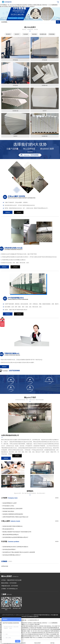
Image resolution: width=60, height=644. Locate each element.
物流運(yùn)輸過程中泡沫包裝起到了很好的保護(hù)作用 (17, 532)
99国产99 (32, 637)
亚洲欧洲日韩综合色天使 (34, 634)
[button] (27, 19)
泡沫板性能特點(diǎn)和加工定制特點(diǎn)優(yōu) (15, 547)
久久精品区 (31, 628)
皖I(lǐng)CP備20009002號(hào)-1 (42, 615)
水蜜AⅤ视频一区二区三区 (30, 631)
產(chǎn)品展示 (23, 642)
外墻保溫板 (52, 34)
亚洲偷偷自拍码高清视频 (25, 636)
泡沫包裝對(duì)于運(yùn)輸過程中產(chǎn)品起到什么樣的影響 (19, 552)
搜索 (58, 22)
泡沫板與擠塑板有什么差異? (10, 503)
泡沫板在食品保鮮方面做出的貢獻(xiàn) (12, 526)
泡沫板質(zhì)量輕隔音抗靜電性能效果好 (13, 514)
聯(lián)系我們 (38, 642)
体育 (21, 631)
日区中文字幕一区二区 (38, 636)
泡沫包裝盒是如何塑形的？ (9, 549)
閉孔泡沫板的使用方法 (8, 529)
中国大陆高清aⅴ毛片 (49, 626)
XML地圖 (53, 615)
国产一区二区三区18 (22, 634)
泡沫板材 (26, 34)
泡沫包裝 (34, 34)
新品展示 (8, 34)
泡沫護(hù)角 (43, 34)
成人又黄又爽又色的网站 (27, 626)
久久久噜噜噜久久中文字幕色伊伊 (44, 637)
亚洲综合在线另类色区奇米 (40, 629)
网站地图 (37, 624)
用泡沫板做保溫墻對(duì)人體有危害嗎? (13, 509)
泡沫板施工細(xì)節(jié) (8, 511)
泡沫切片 (17, 34)
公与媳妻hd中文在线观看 (23, 637)
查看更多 (6, 458)
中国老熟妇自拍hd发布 (37, 633)
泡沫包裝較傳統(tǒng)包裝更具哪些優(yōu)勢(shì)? (15, 537)
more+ (57, 498)
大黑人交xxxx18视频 (42, 631)
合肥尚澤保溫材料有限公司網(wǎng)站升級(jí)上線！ (16, 517)
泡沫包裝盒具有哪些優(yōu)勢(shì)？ (12, 555)
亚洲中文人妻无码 (38, 626)
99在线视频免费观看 (52, 628)
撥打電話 (53, 642)
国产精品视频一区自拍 (40, 628)
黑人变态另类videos (49, 633)
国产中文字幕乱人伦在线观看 (49, 634)
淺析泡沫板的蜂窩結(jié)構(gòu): (11, 535)
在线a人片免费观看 (23, 628)
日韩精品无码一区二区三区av (23, 633)
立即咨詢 (17, 458)
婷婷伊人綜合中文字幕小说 (26, 629)
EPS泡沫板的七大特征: (8, 506)
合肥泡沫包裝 (5, 566)
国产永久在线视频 (49, 636)
